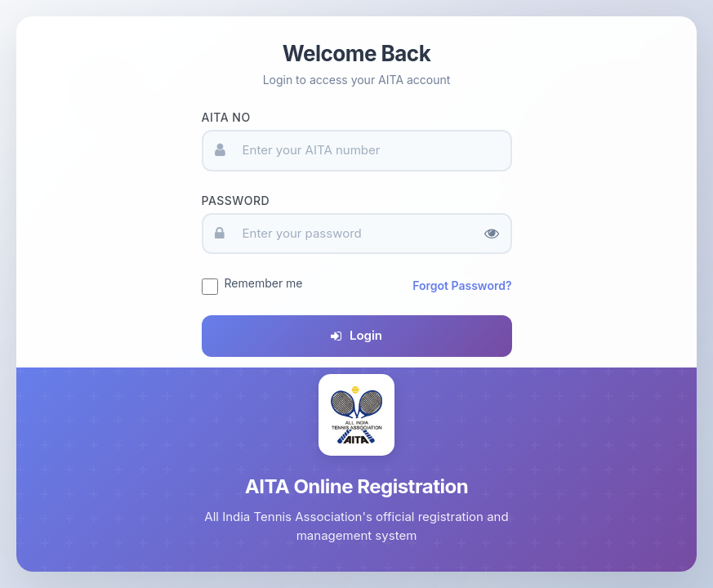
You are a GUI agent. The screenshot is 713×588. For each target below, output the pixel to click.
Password (236, 200)
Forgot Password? (462, 285)
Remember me (264, 283)
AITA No (226, 117)
